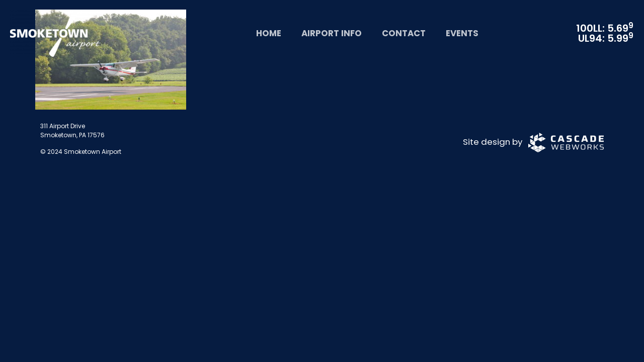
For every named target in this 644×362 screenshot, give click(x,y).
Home (269, 33)
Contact (404, 33)
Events (462, 33)
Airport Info (332, 33)
